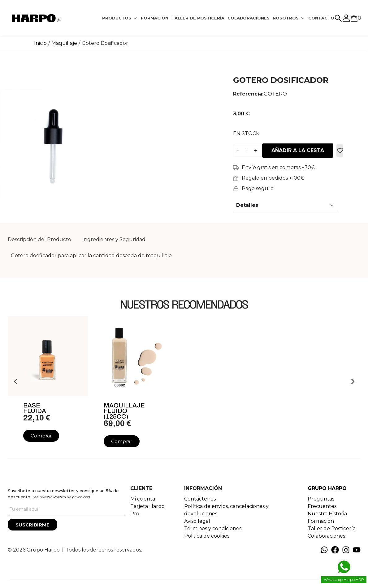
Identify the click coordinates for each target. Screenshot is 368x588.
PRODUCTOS (117, 18)
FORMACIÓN (155, 18)
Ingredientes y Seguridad (114, 239)
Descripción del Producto (39, 239)
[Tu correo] (66, 509)
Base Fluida (35, 408)
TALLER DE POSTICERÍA (198, 18)
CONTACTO (321, 18)
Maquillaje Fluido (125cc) (124, 411)
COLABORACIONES (249, 18)
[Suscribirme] (32, 525)
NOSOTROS (286, 18)
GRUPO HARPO (327, 488)
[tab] (120, 18)
